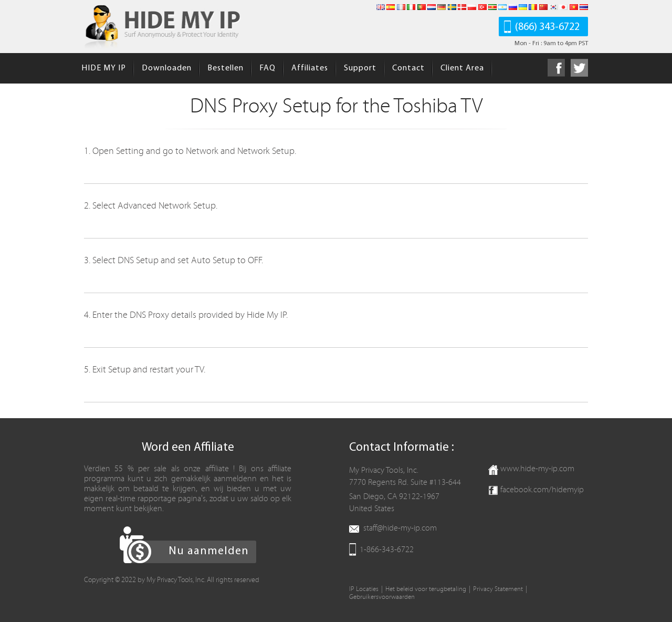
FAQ (267, 68)
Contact (408, 68)
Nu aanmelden (209, 551)
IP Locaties (364, 589)
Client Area (462, 68)
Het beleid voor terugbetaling (426, 589)
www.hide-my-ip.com (537, 469)
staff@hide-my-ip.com (400, 528)
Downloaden (167, 68)
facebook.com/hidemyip (542, 490)
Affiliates (310, 68)
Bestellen (225, 68)
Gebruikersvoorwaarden (382, 597)
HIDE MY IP (104, 68)
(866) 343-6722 (547, 27)
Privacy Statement (498, 589)
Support (360, 68)
